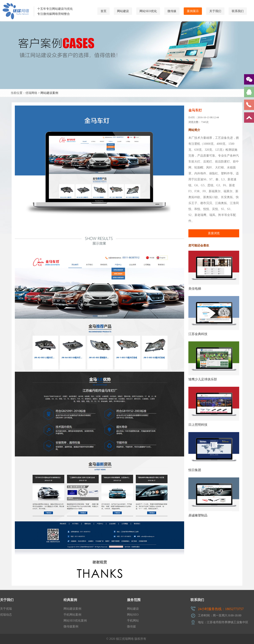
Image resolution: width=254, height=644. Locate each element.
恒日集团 (195, 470)
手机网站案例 (72, 615)
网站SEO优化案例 (75, 621)
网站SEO (133, 615)
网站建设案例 (49, 93)
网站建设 (123, 11)
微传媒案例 (71, 627)
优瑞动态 (6, 615)
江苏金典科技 (198, 334)
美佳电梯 (195, 289)
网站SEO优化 (148, 11)
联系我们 (238, 11)
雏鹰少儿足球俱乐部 (203, 379)
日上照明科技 (198, 425)
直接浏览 (214, 233)
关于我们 (215, 11)
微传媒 (172, 11)
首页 (104, 11)
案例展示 (193, 11)
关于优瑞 (6, 609)
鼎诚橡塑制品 (198, 515)
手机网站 (133, 621)
